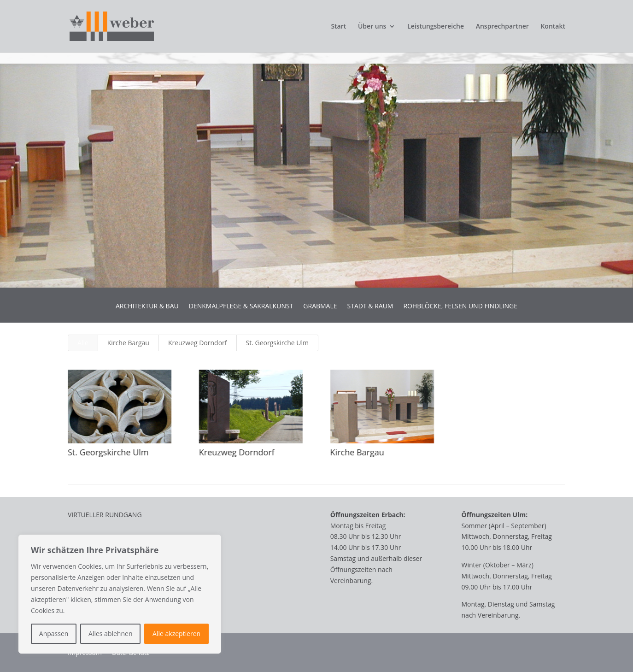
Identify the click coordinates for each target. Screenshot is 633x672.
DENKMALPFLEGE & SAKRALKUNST (241, 307)
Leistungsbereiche (436, 27)
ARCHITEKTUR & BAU (147, 307)
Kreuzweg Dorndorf (198, 343)
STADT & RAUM (370, 307)
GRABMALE (320, 307)
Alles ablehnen (110, 634)
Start (338, 27)
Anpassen (54, 634)
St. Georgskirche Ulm (278, 343)
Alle (83, 343)
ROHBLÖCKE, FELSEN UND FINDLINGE (460, 307)
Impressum (85, 653)
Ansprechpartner (502, 27)
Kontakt (553, 27)
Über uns (372, 27)
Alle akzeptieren (176, 634)
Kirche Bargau (128, 343)
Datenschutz (131, 653)
